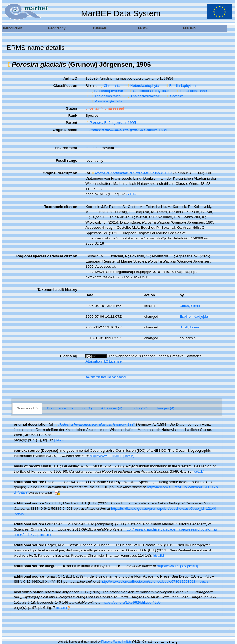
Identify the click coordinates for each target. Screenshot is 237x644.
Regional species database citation (47, 256)
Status (72, 108)
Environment (66, 148)
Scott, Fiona (189, 327)
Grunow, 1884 (126, 130)
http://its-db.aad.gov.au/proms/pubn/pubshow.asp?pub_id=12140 (163, 508)
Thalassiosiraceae (143, 96)
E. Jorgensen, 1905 (111, 123)
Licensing (69, 356)
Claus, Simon (190, 306)
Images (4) (166, 408)
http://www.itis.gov (172, 566)
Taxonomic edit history (57, 290)
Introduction (13, 28)
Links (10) (139, 408)
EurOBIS (190, 28)
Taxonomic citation (61, 207)
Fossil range (67, 161)
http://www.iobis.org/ (106, 456)
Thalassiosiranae (191, 91)
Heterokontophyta (143, 86)
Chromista (110, 86)
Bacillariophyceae (107, 91)
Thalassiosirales (105, 96)
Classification (65, 86)
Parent (71, 123)
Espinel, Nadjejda (194, 317)
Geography (57, 28)
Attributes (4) (112, 408)
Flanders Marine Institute (117, 642)
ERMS (143, 28)
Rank (73, 115)
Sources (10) (27, 408)
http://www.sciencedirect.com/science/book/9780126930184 (149, 582)
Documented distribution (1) (69, 408)
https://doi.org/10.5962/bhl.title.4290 (132, 602)
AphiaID (70, 78)
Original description (60, 173)
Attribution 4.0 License (103, 361)
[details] (131, 194)
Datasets (100, 28)
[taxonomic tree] (96, 377)
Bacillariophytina (180, 86)
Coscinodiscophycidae (149, 91)
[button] (9, 65)
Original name (65, 130)
